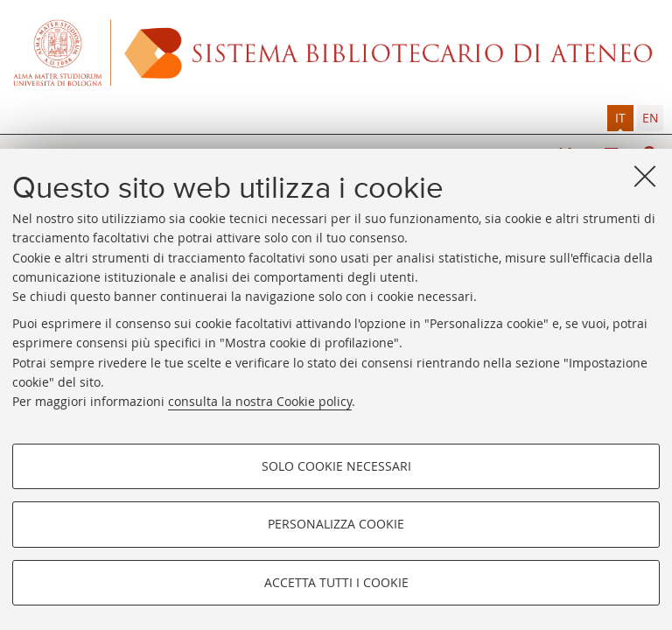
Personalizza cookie (336, 524)
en (651, 118)
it (620, 118)
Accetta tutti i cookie (336, 582)
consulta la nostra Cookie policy (260, 401)
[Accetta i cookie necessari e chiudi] (645, 176)
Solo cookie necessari (336, 466)
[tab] (620, 118)
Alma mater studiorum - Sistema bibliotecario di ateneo (336, 52)
